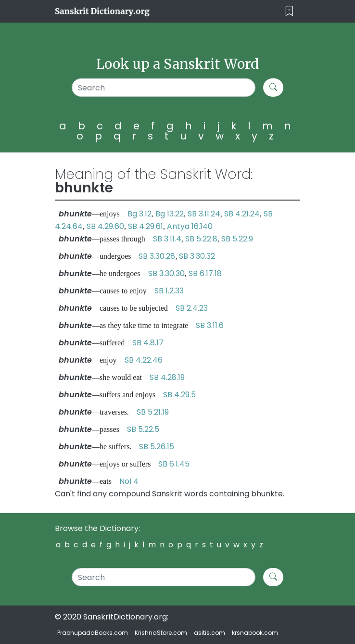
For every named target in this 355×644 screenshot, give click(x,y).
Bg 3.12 (139, 214)
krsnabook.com (255, 633)
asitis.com (209, 633)
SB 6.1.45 (174, 464)
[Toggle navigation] (289, 11)
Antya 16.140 (190, 226)
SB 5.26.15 (157, 447)
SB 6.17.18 (205, 273)
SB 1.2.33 (169, 291)
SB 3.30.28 (157, 256)
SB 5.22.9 (237, 239)
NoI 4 (129, 481)
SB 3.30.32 (197, 256)
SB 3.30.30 (166, 273)
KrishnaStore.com (161, 633)
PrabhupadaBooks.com (93, 633)
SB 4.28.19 (167, 377)
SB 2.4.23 (192, 308)
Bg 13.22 (170, 214)
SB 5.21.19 (153, 412)
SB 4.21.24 (242, 214)
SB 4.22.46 (144, 360)
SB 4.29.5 (179, 395)
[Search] (164, 88)
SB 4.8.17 (148, 343)
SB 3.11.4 (167, 239)
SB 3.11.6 (210, 325)
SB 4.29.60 (105, 226)
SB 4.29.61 (146, 226)
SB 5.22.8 (201, 239)
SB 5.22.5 (143, 429)
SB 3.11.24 (204, 214)
